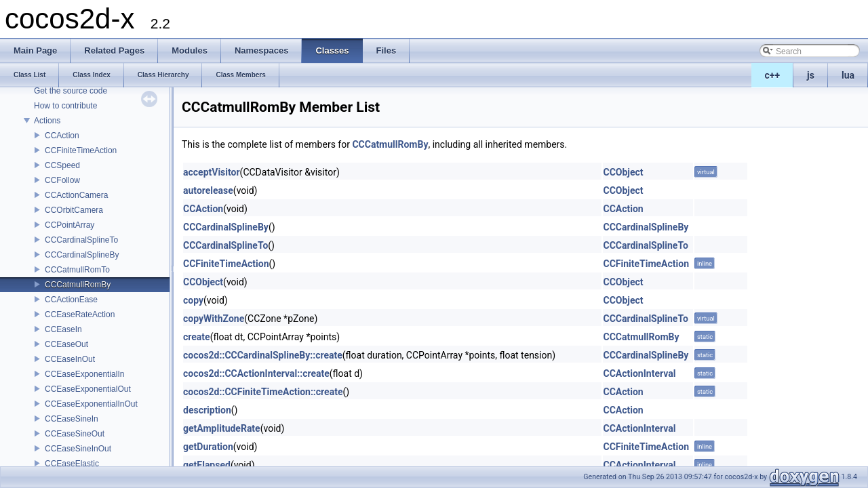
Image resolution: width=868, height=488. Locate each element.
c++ (773, 75)
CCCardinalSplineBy (82, 255)
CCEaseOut (66, 344)
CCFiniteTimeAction (81, 150)
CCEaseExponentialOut (88, 389)
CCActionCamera (76, 195)
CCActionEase (71, 300)
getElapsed (207, 465)
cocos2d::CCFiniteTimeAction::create (263, 392)
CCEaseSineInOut (78, 449)
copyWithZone (214, 319)
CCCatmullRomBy (78, 285)
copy (193, 300)
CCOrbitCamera (74, 210)
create (197, 337)
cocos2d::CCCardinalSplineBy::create (263, 355)
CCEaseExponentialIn (84, 374)
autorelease (208, 190)
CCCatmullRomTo (77, 270)
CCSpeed (62, 165)
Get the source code (71, 91)
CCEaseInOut (70, 359)
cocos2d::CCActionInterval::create (256, 373)
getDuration (208, 447)
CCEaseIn (63, 329)
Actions (47, 121)
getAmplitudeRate (222, 428)
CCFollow (62, 180)
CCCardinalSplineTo (81, 240)
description (207, 410)
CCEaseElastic (72, 464)
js (811, 75)
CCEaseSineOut (75, 434)
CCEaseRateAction (80, 314)
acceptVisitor (212, 172)
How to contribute (65, 106)
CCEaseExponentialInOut (91, 404)
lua (848, 75)
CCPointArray (70, 225)
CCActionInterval (639, 373)
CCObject (623, 172)
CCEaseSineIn (72, 419)
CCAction (62, 136)
